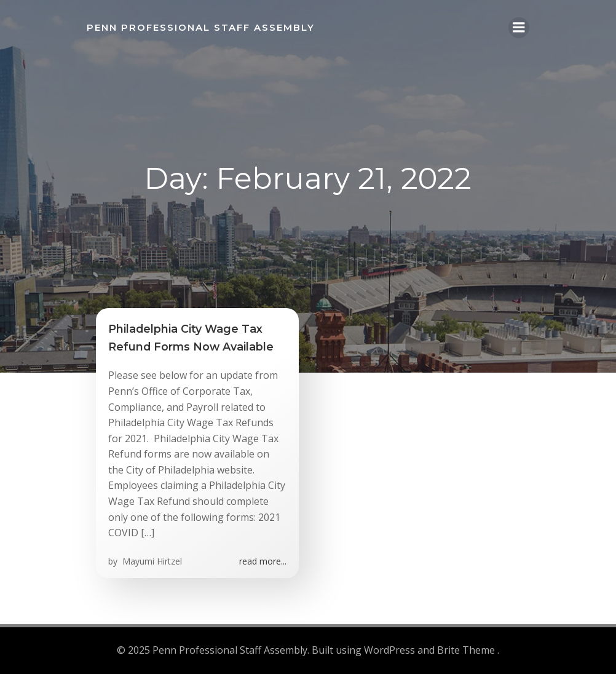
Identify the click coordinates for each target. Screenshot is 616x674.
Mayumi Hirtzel (151, 561)
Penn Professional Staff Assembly (201, 27)
